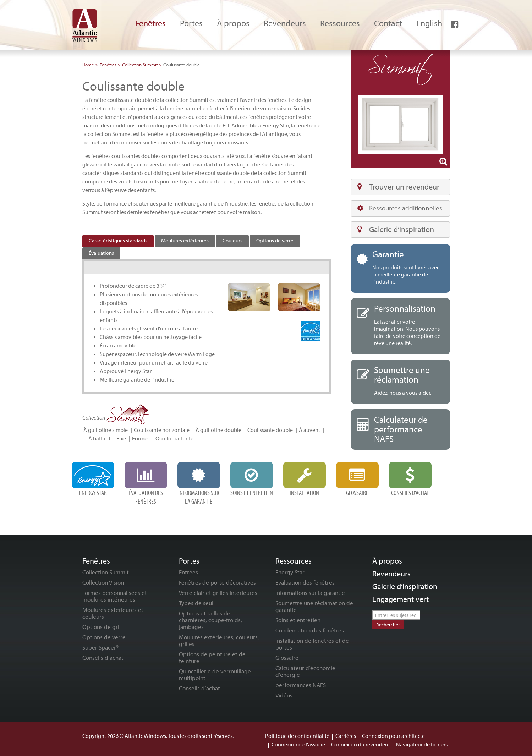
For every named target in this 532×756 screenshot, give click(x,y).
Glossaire (287, 658)
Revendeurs (391, 574)
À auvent (309, 430)
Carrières (346, 736)
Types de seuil (197, 603)
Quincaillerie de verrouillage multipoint (215, 674)
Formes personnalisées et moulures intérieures (115, 596)
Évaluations (101, 253)
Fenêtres (108, 65)
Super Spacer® (100, 647)
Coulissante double (270, 430)
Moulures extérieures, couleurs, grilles (219, 640)
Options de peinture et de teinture (212, 657)
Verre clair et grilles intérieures (218, 593)
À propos (387, 561)
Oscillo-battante (174, 438)
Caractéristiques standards (118, 240)
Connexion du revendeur (361, 744)
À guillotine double (218, 430)
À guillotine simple (106, 430)
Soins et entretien (298, 620)
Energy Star (290, 572)
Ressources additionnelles (400, 208)
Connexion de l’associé (298, 744)
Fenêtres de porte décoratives (217, 582)
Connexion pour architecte (393, 736)
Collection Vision (103, 582)
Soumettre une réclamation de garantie (314, 606)
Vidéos (284, 695)
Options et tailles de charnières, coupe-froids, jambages (210, 620)
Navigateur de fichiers (422, 744)
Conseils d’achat (103, 658)
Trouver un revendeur (398, 187)
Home (88, 65)
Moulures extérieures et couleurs (113, 613)
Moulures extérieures (185, 240)
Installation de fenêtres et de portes (312, 644)
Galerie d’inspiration (396, 229)
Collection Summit (140, 65)
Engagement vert (401, 599)
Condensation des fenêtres (310, 630)
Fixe (121, 438)
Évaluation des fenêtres (305, 582)
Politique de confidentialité (297, 736)
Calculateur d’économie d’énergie (305, 671)
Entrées (188, 572)
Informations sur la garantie (310, 593)
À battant (99, 438)
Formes (141, 438)
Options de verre (275, 240)
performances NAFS (301, 685)
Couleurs (232, 240)
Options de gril (102, 627)
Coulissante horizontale (162, 430)
